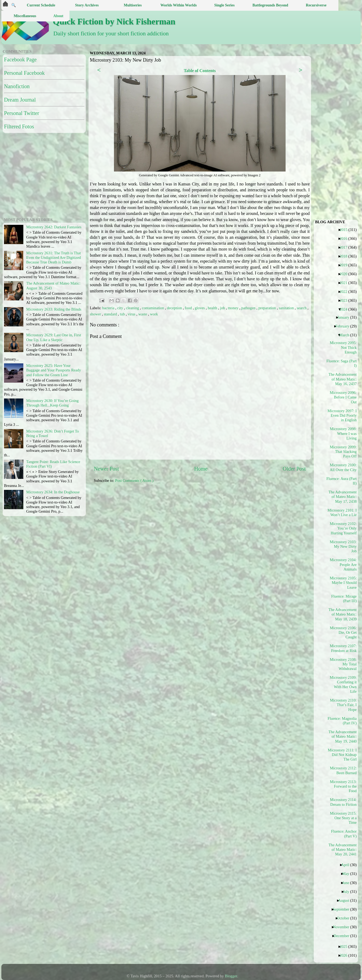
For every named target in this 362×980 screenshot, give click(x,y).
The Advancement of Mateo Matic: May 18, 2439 (343, 614)
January (345, 317)
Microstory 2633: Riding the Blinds (54, 309)
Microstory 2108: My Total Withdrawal (343, 664)
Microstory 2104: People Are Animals (343, 564)
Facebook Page (20, 59)
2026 (345, 955)
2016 (345, 239)
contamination (153, 308)
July (348, 892)
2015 (346, 230)
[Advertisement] (130, 525)
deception (175, 308)
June (348, 883)
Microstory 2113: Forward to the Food (343, 786)
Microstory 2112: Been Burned (343, 770)
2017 (345, 247)
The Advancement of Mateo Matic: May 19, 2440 (343, 737)
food (189, 308)
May (348, 874)
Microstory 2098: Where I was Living (343, 433)
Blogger (231, 976)
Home (201, 469)
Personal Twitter (22, 113)
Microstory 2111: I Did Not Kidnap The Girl (343, 755)
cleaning (133, 308)
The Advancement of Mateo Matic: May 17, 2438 (343, 497)
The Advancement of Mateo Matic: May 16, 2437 (343, 379)
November (343, 927)
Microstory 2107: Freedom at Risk (343, 648)
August (346, 900)
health (213, 308)
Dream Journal (20, 100)
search (302, 308)
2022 (345, 292)
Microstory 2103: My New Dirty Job (343, 547)
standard (111, 314)
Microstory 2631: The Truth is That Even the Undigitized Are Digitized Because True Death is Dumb (54, 258)
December (343, 936)
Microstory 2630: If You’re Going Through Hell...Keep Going (52, 403)
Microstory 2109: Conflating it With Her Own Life (343, 684)
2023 (345, 300)
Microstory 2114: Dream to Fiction (343, 802)
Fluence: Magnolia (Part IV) (343, 721)
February (344, 326)
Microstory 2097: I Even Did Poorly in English (343, 416)
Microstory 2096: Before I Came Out (343, 397)
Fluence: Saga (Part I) (343, 363)
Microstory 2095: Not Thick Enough (343, 347)
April (347, 865)
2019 (345, 265)
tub (123, 314)
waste (143, 314)
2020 (345, 274)
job (223, 308)
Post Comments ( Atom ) (134, 480)
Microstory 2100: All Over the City (343, 467)
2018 (345, 256)
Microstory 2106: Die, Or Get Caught (343, 633)
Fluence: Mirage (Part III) (344, 599)
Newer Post (106, 469)
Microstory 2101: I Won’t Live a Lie (343, 513)
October (345, 918)
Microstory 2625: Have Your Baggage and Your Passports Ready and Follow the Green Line (54, 370)
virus (132, 314)
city (121, 308)
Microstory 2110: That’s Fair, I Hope (343, 705)
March (346, 335)
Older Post (294, 469)
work (154, 314)
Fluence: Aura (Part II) (343, 481)
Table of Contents (200, 71)
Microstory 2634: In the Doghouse (53, 492)
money (234, 308)
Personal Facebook (24, 73)
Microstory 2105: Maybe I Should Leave (343, 583)
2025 (345, 947)
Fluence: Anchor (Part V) (344, 834)
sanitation (287, 308)
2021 (345, 283)
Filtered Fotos (19, 126)
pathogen (249, 308)
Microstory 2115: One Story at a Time (343, 818)
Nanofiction (17, 86)
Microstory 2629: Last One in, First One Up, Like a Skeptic (54, 337)
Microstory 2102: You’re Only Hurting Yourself (343, 528)
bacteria (109, 308)
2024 (345, 309)
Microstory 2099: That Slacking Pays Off (343, 452)
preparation (267, 308)
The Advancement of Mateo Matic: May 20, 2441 (343, 850)
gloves (200, 308)
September (343, 909)
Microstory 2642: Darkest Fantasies (54, 227)
